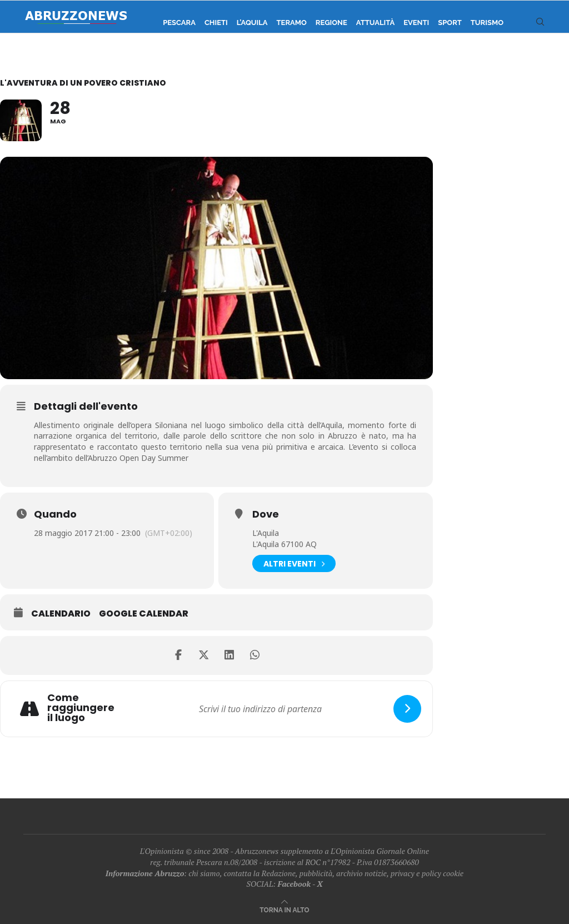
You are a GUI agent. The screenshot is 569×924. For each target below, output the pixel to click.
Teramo (292, 23)
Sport (450, 23)
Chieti (216, 23)
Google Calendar (144, 614)
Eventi (416, 23)
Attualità (375, 23)
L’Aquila (252, 23)
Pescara (179, 23)
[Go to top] (284, 909)
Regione (331, 23)
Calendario (61, 614)
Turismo (487, 23)
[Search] (540, 23)
